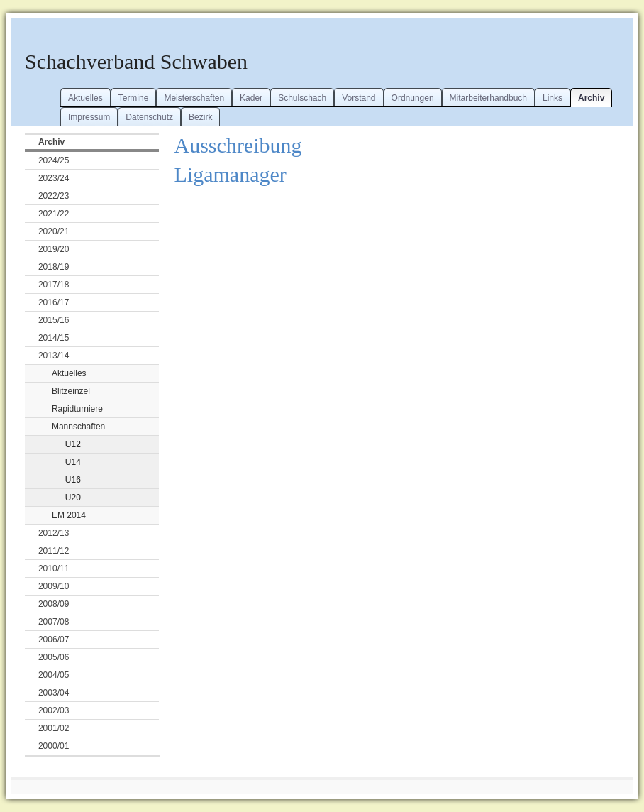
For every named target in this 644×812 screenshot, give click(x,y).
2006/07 (54, 640)
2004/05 (54, 675)
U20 (73, 498)
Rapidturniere (77, 409)
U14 (73, 462)
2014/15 (54, 338)
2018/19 (54, 267)
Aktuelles (85, 98)
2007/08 (54, 622)
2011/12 (54, 551)
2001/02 (54, 728)
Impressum (89, 117)
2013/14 (54, 356)
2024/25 (54, 160)
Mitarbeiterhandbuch (488, 98)
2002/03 (54, 710)
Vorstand (359, 98)
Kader (251, 98)
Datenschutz (149, 117)
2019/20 (54, 249)
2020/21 (54, 231)
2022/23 (54, 196)
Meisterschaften (194, 98)
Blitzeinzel (71, 391)
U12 (73, 444)
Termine (134, 98)
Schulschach (302, 98)
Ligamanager (231, 174)
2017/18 (54, 285)
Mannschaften (78, 427)
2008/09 (54, 604)
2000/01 (54, 746)
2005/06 (54, 657)
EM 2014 (69, 515)
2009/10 (54, 586)
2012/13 (54, 533)
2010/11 (54, 569)
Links (553, 98)
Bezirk (200, 117)
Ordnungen (413, 98)
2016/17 (54, 302)
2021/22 (54, 214)
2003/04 (54, 693)
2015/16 (54, 320)
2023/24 (54, 178)
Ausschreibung (238, 145)
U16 (73, 480)
